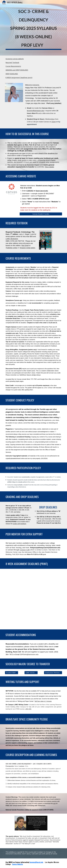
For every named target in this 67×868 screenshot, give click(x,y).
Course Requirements (13, 66)
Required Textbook (12, 63)
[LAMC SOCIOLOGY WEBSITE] (31, 673)
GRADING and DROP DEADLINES (17, 70)
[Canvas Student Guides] (41, 214)
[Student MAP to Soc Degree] (11, 673)
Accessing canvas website (15, 59)
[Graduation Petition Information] (53, 673)
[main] (33, 28)
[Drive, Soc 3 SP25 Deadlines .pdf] (33, 599)
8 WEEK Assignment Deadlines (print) (19, 78)
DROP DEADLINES (12, 74)
